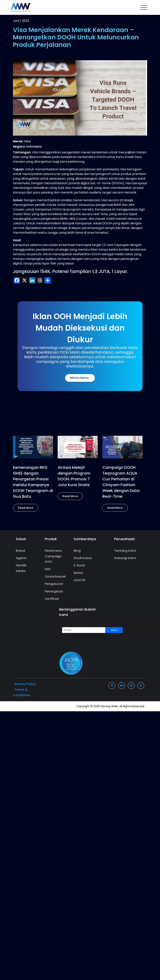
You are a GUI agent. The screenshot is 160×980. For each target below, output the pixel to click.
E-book (79, 565)
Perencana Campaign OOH (53, 556)
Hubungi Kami (125, 558)
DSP (48, 569)
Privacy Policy (25, 684)
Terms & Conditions (22, 692)
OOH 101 (80, 580)
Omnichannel (54, 577)
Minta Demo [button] (80, 378)
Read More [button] (26, 508)
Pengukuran (54, 584)
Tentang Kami (125, 551)
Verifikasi (52, 599)
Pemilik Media (21, 568)
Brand (20, 551)
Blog (77, 551)
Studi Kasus (83, 558)
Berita (78, 573)
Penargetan (54, 591)
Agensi (21, 558)
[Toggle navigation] (144, 8)
